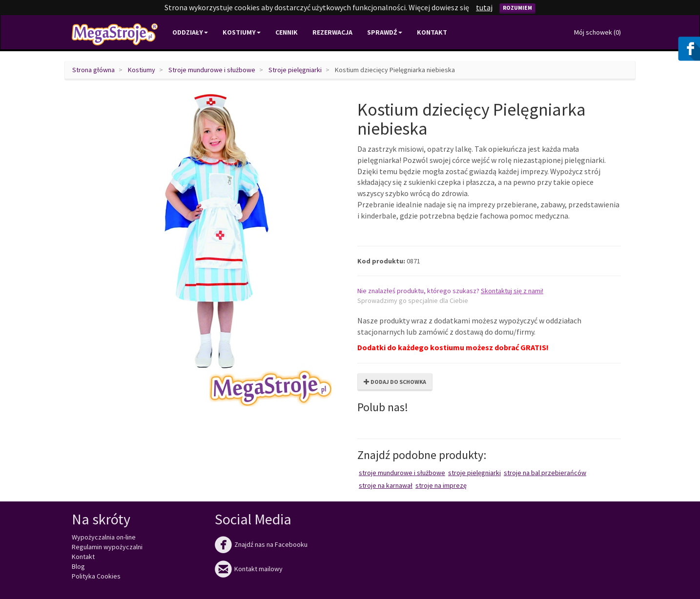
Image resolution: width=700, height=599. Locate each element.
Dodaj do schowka (395, 382)
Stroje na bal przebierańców (545, 473)
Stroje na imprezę (441, 485)
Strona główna (93, 70)
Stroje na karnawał (386, 485)
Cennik (287, 32)
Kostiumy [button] (242, 32)
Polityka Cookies (96, 576)
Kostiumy (142, 70)
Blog (78, 566)
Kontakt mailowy (249, 569)
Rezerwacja (332, 32)
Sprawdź (385, 32)
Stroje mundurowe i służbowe (212, 70)
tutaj (484, 7)
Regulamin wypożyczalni (107, 547)
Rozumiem (517, 8)
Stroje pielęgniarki (295, 70)
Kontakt (432, 32)
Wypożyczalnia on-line (104, 537)
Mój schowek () (597, 32)
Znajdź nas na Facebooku (261, 544)
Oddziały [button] (190, 32)
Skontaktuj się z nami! (512, 291)
